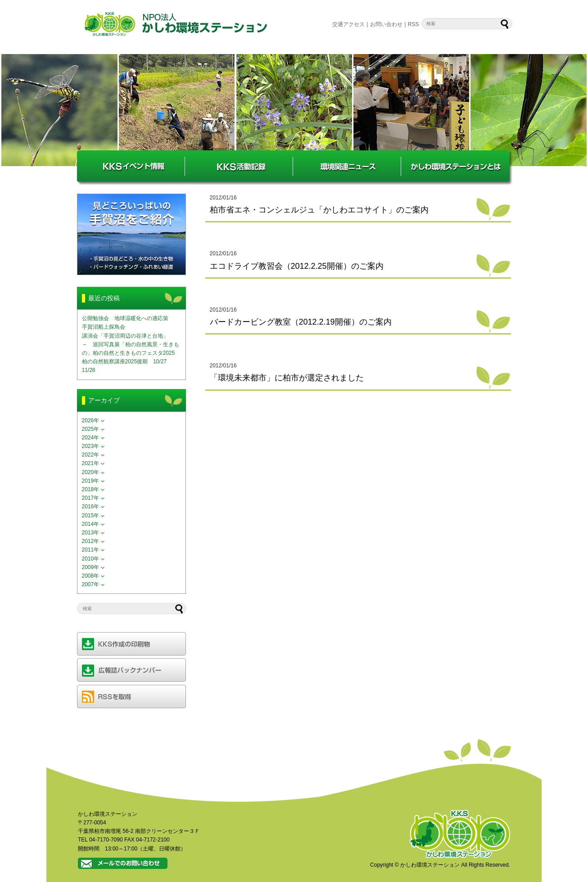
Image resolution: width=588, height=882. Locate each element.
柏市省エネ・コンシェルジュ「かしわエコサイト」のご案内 (319, 210)
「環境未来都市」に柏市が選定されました (287, 378)
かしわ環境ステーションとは (455, 166)
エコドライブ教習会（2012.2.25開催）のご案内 (297, 266)
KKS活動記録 (239, 166)
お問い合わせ (386, 24)
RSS (414, 24)
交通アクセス (348, 24)
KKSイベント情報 (131, 166)
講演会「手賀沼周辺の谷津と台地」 (125, 336)
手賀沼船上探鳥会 (104, 327)
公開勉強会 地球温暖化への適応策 (125, 318)
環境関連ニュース (347, 166)
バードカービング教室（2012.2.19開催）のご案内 (301, 322)
